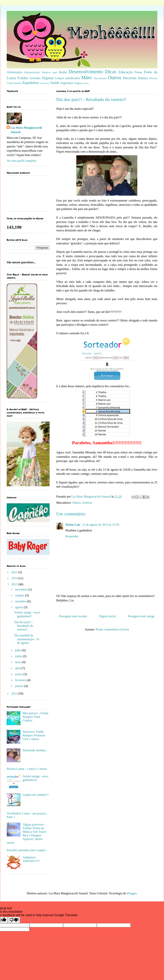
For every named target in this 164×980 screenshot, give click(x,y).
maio (18, 662)
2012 (15, 693)
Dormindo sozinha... (35, 750)
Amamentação (32, 72)
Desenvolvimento (86, 72)
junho (19, 656)
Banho (63, 72)
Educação (126, 72)
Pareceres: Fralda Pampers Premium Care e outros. (34, 735)
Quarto (18, 83)
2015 (15, 572)
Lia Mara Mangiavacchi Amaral (26, 130)
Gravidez (35, 78)
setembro (21, 601)
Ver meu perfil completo (22, 161)
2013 (15, 584)
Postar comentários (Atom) (112, 629)
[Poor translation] (14, 920)
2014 (15, 578)
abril (18, 668)
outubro (20, 595)
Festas (138, 72)
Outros (115, 78)
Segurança (67, 83)
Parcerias (130, 78)
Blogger (132, 893)
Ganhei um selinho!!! (36, 795)
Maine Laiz (73, 525)
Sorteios (87, 503)
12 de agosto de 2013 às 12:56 (101, 525)
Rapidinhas (31, 83)
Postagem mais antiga (141, 616)
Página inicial (108, 616)
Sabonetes (45, 83)
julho (19, 650)
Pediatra (143, 78)
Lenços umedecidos (68, 78)
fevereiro (21, 680)
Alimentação (14, 72)
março (19, 674)
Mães (86, 78)
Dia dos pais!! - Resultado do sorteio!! (24, 626)
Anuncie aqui (49, 72)
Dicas (111, 72)
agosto (19, 607)
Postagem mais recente (73, 616)
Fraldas (23, 78)
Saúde (55, 83)
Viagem (78, 83)
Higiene (48, 78)
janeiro (20, 686)
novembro (22, 589)
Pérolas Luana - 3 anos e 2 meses (27, 769)
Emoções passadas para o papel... (27, 850)
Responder (72, 536)
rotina (86, 83)
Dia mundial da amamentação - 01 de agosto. (27, 639)
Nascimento (100, 78)
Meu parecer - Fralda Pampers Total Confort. (35, 717)
